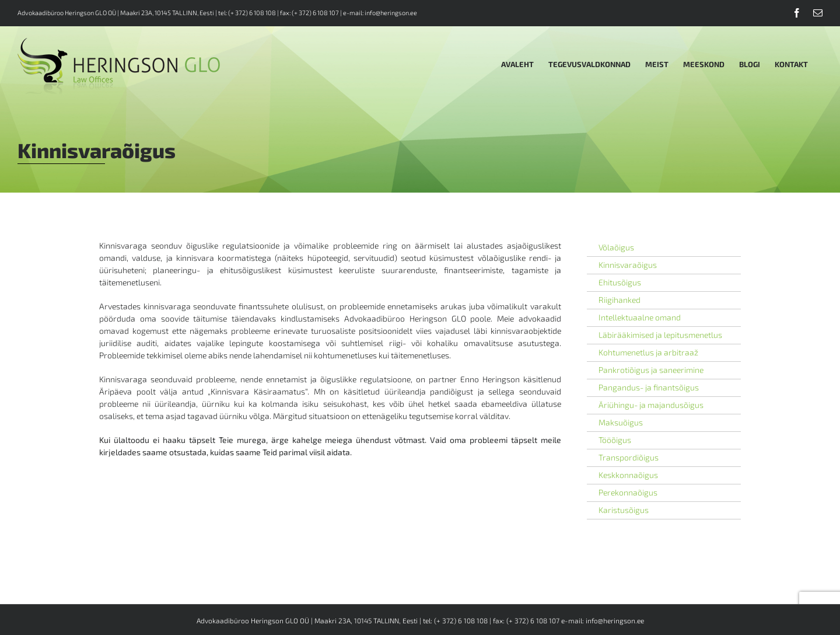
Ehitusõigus (620, 282)
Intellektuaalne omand (640, 317)
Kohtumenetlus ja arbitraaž (648, 352)
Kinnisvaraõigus (628, 265)
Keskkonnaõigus (628, 475)
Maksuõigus (621, 422)
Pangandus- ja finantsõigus (649, 387)
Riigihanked (619, 300)
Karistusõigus (624, 510)
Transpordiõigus (629, 457)
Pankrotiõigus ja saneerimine (651, 370)
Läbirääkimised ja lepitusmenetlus (660, 335)
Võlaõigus (616, 247)
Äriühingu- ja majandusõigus (651, 405)
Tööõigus (615, 440)
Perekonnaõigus (628, 492)
